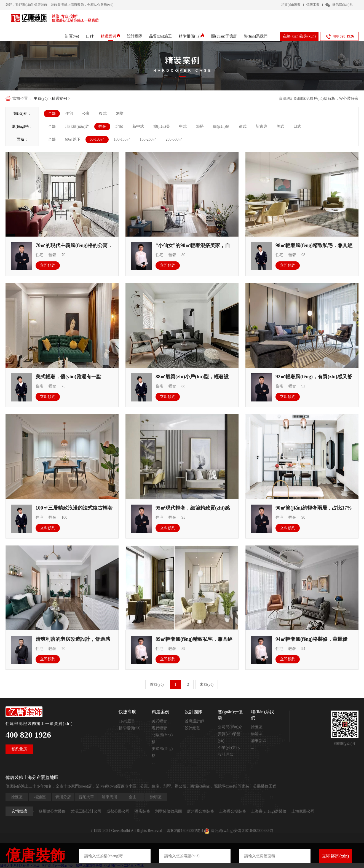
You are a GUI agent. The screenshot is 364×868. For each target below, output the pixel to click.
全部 (52, 113)
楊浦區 (257, 734)
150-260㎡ (148, 139)
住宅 (69, 113)
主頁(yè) (41, 99)
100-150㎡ (122, 139)
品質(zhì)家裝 (291, 5)
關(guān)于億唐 (224, 36)
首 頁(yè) (72, 36)
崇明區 (156, 797)
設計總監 (192, 728)
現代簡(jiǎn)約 (77, 126)
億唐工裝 (313, 5)
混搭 (200, 126)
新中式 (138, 126)
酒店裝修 (142, 811)
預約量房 (19, 749)
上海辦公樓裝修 (232, 811)
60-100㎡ (97, 139)
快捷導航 (127, 712)
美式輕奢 (159, 721)
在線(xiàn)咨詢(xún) (299, 36)
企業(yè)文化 (229, 748)
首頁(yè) (157, 685)
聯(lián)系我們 (256, 36)
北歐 (119, 126)
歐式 (243, 126)
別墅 (120, 113)
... (153, 763)
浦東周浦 (109, 797)
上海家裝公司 (303, 811)
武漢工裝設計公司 (86, 811)
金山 (133, 797)
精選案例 (110, 36)
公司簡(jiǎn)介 (230, 727)
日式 (297, 126)
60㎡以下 (73, 139)
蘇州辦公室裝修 (52, 811)
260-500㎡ (174, 139)
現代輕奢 (159, 728)
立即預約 (48, 265)
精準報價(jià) (192, 36)
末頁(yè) (207, 685)
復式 (103, 113)
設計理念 (226, 755)
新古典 (261, 126)
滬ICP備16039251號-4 (185, 831)
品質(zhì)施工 (160, 36)
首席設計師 (194, 721)
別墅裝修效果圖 (168, 811)
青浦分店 (63, 797)
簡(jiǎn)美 (162, 126)
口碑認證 (126, 721)
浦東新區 (259, 741)
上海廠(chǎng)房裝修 (269, 811)
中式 (183, 126)
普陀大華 (86, 797)
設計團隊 (135, 36)
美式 (280, 126)
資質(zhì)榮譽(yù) (229, 737)
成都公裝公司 (118, 811)
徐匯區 (257, 727)
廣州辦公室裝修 (200, 811)
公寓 (86, 113)
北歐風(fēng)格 (162, 738)
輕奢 (102, 126)
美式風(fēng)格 (162, 752)
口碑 (90, 36)
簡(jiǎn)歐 (221, 126)
